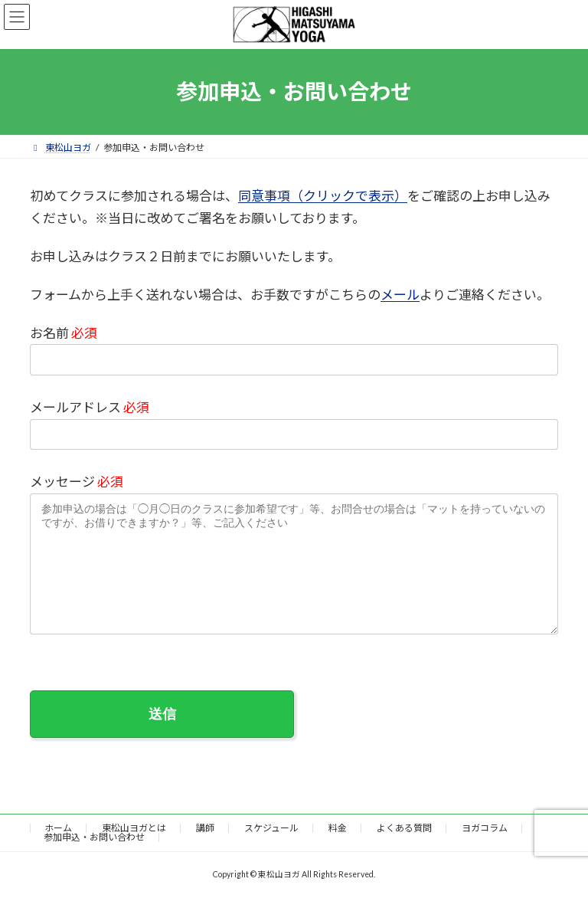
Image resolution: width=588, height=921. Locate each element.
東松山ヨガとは (134, 851)
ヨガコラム (485, 851)
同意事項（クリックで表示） (323, 196)
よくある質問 (404, 851)
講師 (205, 851)
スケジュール (271, 851)
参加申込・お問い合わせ (94, 860)
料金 (338, 851)
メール (400, 295)
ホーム (58, 851)
